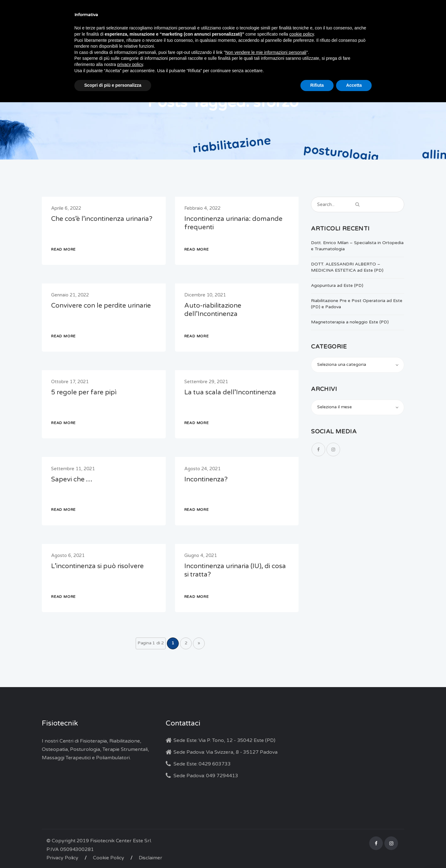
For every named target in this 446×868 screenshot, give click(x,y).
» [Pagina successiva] (199, 643)
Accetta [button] (354, 85)
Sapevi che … (72, 479)
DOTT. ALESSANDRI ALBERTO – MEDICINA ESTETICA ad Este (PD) (347, 267)
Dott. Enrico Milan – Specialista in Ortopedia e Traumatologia (357, 246)
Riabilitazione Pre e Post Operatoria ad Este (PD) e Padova (357, 304)
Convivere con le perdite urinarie (101, 306)
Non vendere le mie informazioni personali (266, 52)
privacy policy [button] (130, 64)
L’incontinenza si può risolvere (97, 566)
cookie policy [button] (302, 34)
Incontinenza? (206, 479)
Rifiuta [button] (317, 85)
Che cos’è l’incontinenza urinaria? (102, 219)
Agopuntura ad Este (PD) (337, 285)
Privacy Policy (62, 858)
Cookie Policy (108, 858)
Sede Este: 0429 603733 (202, 764)
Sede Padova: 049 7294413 (206, 776)
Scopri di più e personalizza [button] (113, 85)
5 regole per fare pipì (84, 392)
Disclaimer (151, 858)
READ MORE (63, 249)
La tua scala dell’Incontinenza (230, 392)
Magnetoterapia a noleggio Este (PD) (350, 322)
